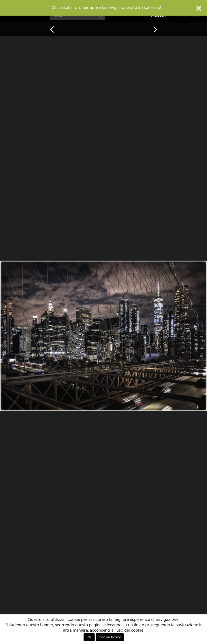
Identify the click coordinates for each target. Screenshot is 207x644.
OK (89, 637)
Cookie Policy (110, 637)
